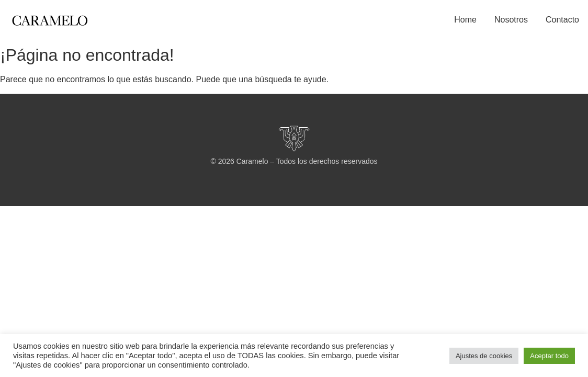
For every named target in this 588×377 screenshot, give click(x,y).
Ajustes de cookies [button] (484, 356)
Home (465, 20)
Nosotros (511, 20)
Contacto (562, 20)
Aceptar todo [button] (549, 356)
